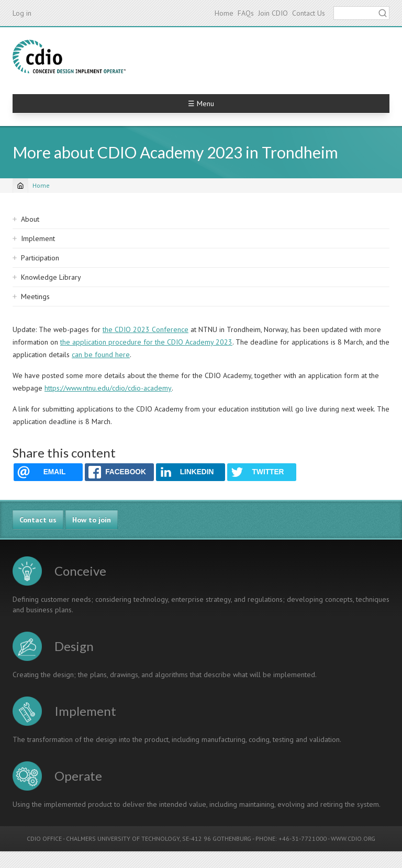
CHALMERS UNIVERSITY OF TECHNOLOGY (123, 838)
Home (224, 13)
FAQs (246, 13)
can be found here (101, 355)
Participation (40, 258)
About (30, 219)
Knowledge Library (51, 277)
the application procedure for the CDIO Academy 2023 (146, 342)
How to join (92, 520)
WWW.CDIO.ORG (353, 838)
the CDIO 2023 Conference (146, 329)
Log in (22, 13)
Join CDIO (273, 13)
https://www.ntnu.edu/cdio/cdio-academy (108, 388)
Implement (38, 238)
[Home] (20, 186)
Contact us (38, 520)
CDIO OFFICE (44, 838)
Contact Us (309, 13)
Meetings (35, 296)
